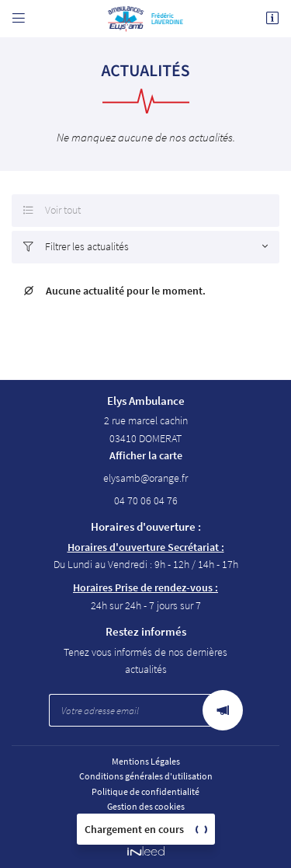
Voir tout (52, 211)
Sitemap (146, 821)
